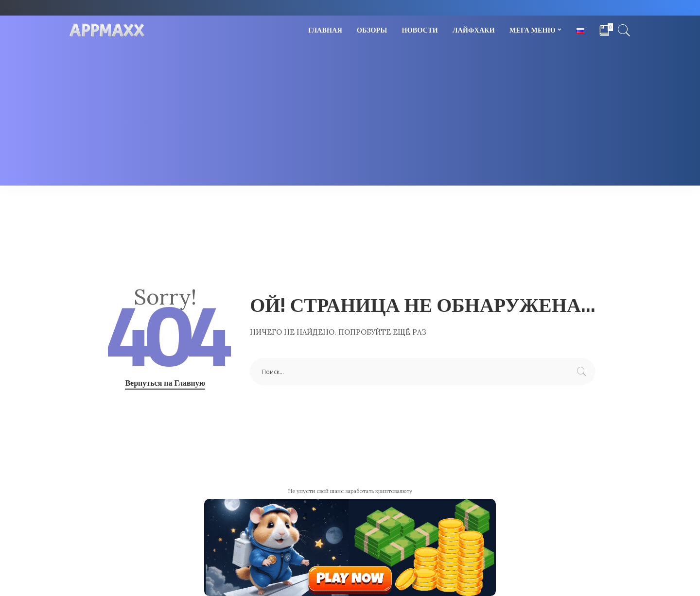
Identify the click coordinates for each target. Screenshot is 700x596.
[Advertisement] (350, 118)
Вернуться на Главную (165, 383)
